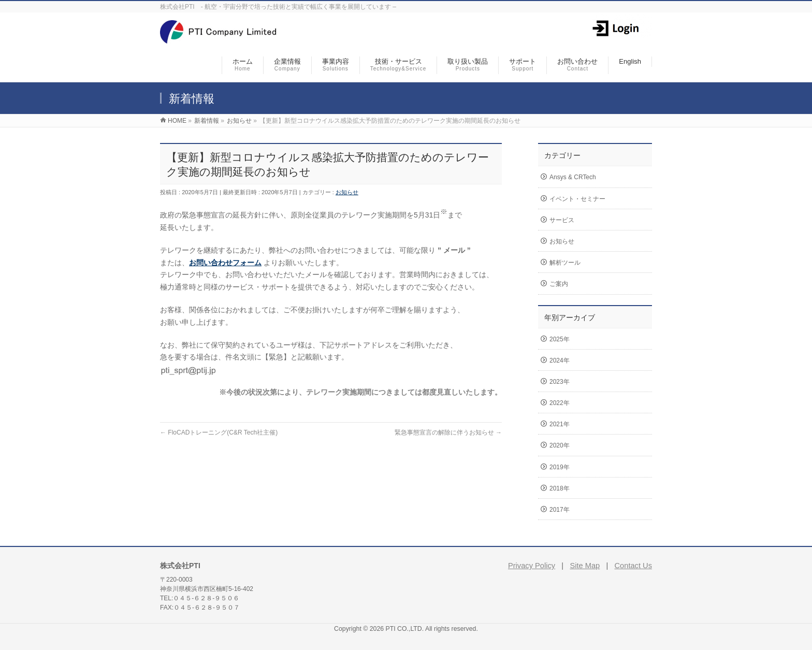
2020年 (560, 445)
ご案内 (559, 284)
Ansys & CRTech (573, 177)
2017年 (560, 510)
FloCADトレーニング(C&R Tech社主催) (219, 432)
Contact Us (634, 566)
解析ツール (565, 263)
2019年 (560, 467)
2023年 (560, 382)
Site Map (585, 566)
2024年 (560, 360)
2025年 (560, 339)
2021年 (560, 424)
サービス (562, 220)
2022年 (560, 403)
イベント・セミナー (577, 199)
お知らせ (347, 192)
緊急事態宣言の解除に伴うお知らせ (448, 432)
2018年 (560, 488)
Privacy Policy (532, 566)
